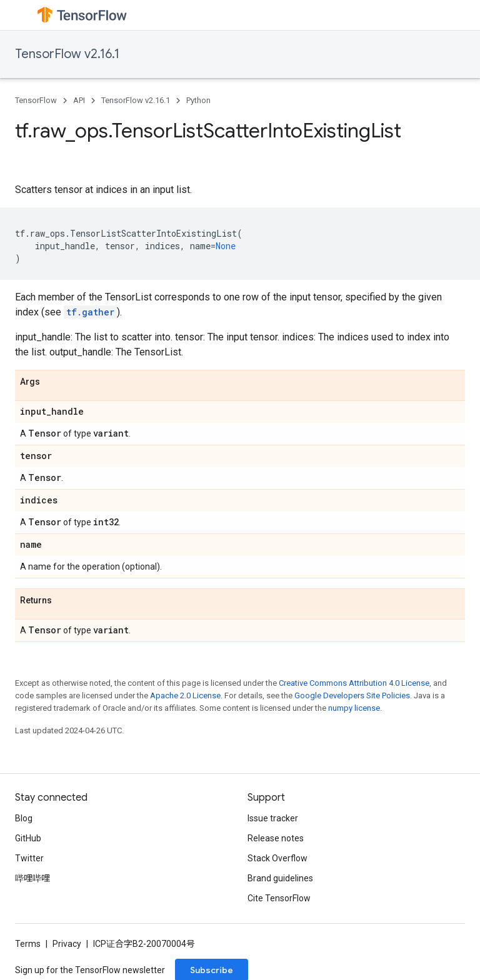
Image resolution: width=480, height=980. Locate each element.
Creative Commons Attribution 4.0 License (354, 683)
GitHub (28, 838)
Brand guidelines (280, 878)
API (79, 100)
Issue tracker (273, 818)
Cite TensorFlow (279, 898)
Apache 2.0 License (185, 695)
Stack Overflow (277, 858)
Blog (24, 818)
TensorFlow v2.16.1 (67, 54)
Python (198, 100)
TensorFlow (36, 100)
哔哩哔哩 (32, 878)
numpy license (354, 708)
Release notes (276, 838)
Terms (28, 944)
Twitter (29, 858)
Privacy (67, 944)
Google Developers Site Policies (352, 695)
